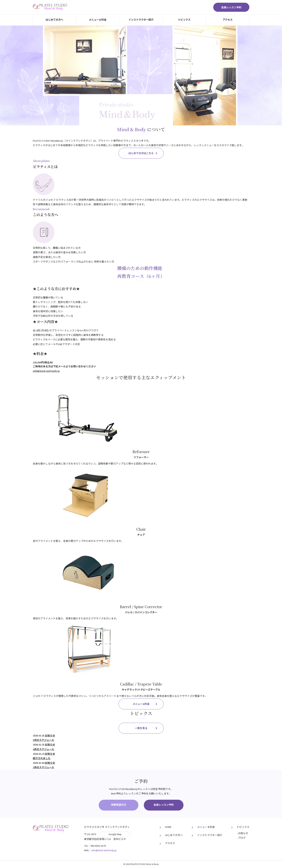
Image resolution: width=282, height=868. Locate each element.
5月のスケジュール (43, 740)
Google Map (115, 834)
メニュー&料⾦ (141, 704)
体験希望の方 (119, 805)
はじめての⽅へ (54, 20)
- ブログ (241, 838)
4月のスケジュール (43, 749)
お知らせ (50, 736)
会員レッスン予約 (231, 8)
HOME (168, 827)
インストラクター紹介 (141, 20)
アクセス (228, 20)
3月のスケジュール (43, 768)
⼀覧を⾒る (141, 728)
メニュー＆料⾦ (98, 20)
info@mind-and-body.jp (46, 371)
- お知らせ (242, 833)
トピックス (184, 20)
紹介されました (42, 759)
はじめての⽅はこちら (141, 153)
